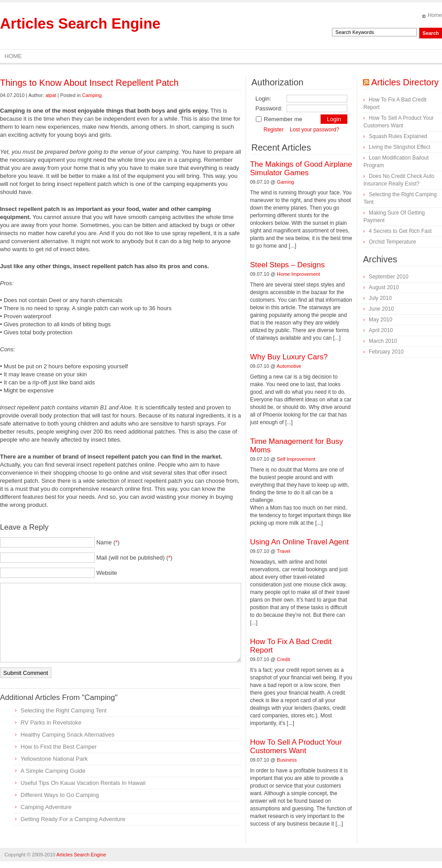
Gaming (286, 182)
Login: (263, 99)
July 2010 (380, 298)
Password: (269, 108)
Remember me (279, 119)
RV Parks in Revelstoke (51, 723)
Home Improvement (298, 274)
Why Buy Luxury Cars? (289, 357)
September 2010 (389, 277)
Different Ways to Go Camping (60, 795)
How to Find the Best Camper (59, 747)
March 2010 (383, 341)
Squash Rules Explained (398, 136)
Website (107, 573)
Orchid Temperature (392, 242)
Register (273, 130)
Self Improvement (296, 459)
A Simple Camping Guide (53, 771)
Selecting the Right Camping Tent (64, 710)
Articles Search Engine (80, 23)
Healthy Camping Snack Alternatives (67, 735)
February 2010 (386, 352)
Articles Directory (405, 82)
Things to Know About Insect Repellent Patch (89, 83)
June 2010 (381, 309)
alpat (51, 95)
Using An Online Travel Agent (299, 542)
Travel (284, 551)
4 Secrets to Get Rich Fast (400, 231)
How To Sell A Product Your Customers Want (296, 746)
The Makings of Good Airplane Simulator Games (301, 169)
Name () (108, 542)
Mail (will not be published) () (135, 558)
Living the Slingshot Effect (400, 147)
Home (435, 15)
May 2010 (381, 320)
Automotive (289, 366)
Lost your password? (315, 130)
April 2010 (381, 330)
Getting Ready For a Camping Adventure (73, 819)
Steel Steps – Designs (287, 265)
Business (287, 760)
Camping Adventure (46, 807)
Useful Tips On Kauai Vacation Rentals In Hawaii (83, 783)
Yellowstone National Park (54, 759)
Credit (283, 659)
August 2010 (384, 287)
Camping (92, 95)
